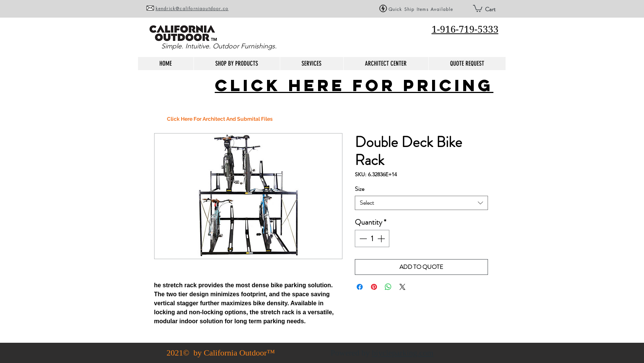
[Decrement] (362, 238)
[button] (478, 8)
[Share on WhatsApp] (388, 287)
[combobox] (421, 203)
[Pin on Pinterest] (374, 287)
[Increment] (382, 238)
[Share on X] (402, 287)
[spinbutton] (372, 238)
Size (360, 189)
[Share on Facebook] (360, 287)
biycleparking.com (402, 353)
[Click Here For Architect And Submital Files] (220, 119)
